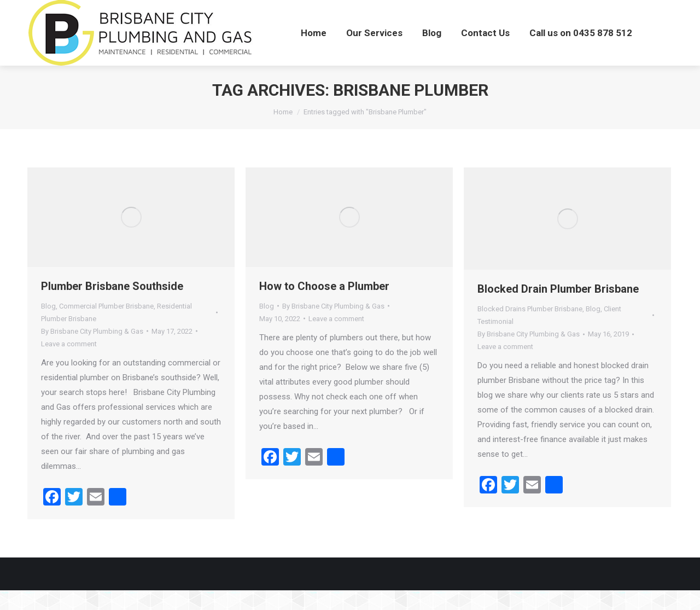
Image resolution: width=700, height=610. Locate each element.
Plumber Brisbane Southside (112, 306)
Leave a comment (69, 364)
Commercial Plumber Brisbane (106, 326)
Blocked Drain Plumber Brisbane (558, 309)
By (92, 351)
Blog (48, 326)
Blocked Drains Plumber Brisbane (530, 329)
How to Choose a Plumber (324, 306)
